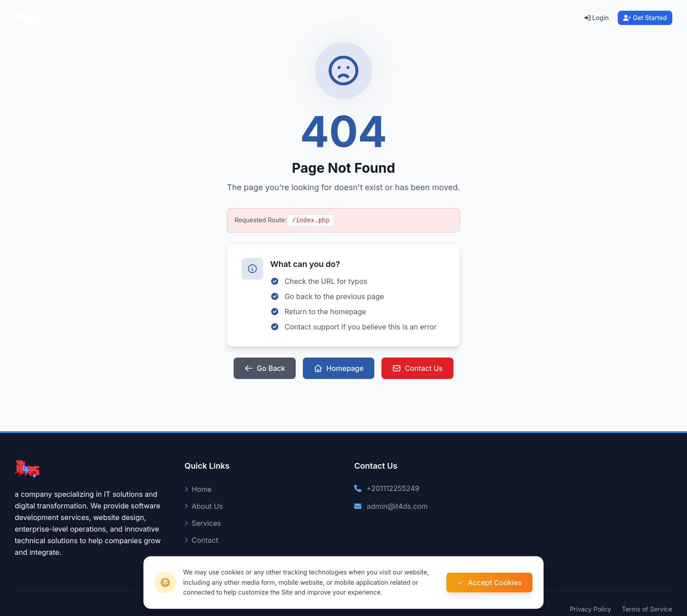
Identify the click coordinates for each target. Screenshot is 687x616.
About (215, 18)
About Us (204, 506)
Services (258, 18)
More (342, 18)
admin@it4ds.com (397, 506)
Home (177, 18)
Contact (382, 18)
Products (300, 18)
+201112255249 (393, 488)
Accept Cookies (489, 583)
